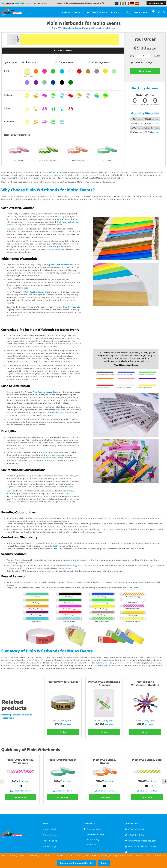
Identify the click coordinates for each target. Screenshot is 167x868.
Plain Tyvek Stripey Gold (147, 760)
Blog (128, 12)
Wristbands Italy (127, 3)
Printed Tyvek (50, 829)
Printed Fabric (50, 841)
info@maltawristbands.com (142, 841)
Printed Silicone (51, 835)
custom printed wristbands (51, 412)
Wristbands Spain (137, 3)
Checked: (9, 122)
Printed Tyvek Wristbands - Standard (104, 683)
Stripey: (8, 95)
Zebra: (8, 108)
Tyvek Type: (11, 62)
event (135, 588)
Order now (145, 71)
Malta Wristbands (102, 666)
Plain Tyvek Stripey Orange (105, 761)
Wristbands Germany (132, 3)
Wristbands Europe (117, 3)
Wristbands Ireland (122, 3)
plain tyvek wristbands (52, 249)
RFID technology (69, 566)
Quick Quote (157, 3)
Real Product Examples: (17, 135)
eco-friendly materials (69, 307)
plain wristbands (50, 175)
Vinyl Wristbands (49, 458)
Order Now (20, 797)
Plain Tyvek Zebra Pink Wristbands (20, 761)
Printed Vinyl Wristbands (63, 682)
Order (63, 732)
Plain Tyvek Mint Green (63, 760)
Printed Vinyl (49, 847)
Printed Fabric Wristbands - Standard (145, 683)
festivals (57, 546)
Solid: (7, 71)
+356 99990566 (136, 829)
